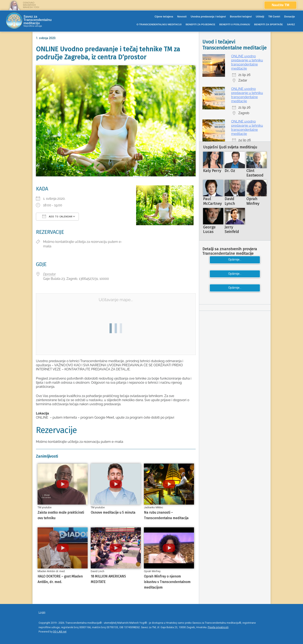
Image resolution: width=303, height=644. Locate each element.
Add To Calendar (57, 216)
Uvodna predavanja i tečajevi (208, 17)
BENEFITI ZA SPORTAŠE (269, 24)
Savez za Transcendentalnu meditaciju (38, 20)
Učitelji (260, 17)
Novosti (182, 17)
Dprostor (49, 274)
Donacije (290, 17)
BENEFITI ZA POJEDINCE (200, 24)
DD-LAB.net (60, 632)
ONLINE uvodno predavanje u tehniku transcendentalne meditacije (247, 62)
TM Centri (274, 17)
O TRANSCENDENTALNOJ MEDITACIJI (159, 24)
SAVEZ (291, 24)
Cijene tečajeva (164, 17)
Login (42, 612)
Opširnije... (235, 260)
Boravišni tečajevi (241, 17)
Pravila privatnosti (218, 627)
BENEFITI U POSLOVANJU (235, 24)
